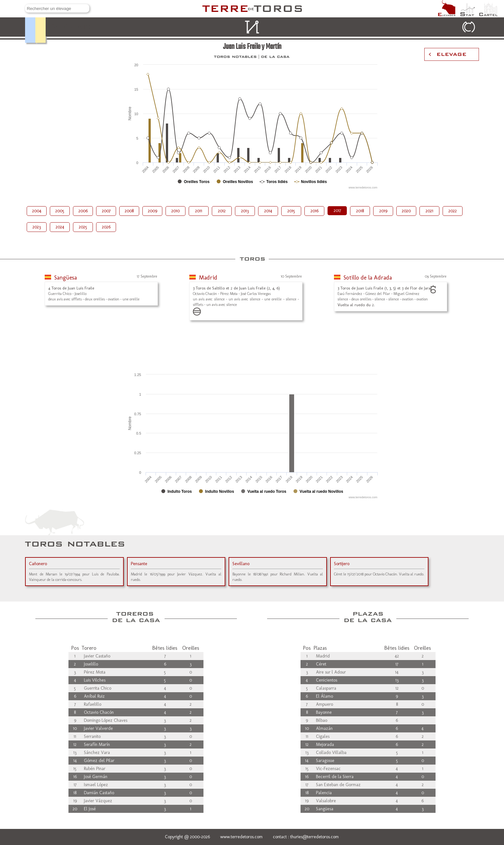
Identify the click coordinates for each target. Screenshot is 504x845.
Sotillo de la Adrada (368, 278)
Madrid (208, 278)
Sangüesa (66, 278)
